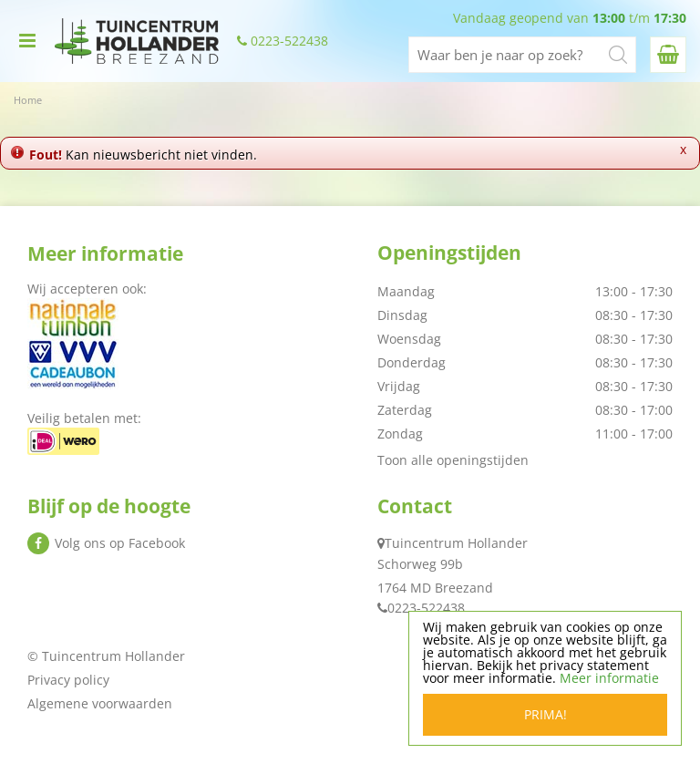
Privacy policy (68, 680)
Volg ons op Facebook (120, 543)
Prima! (546, 714)
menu (27, 41)
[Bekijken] (668, 55)
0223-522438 (289, 41)
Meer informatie (609, 678)
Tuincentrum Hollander (456, 543)
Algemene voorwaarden (100, 703)
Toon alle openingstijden (453, 460)
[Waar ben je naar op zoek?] (522, 55)
